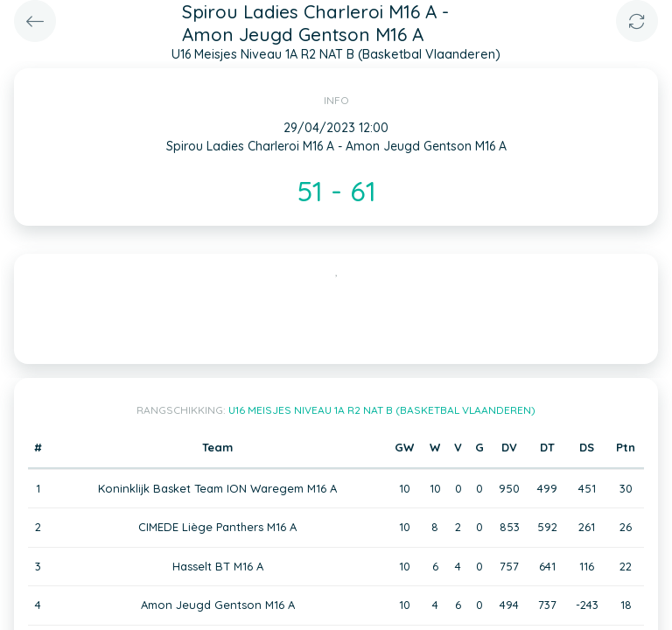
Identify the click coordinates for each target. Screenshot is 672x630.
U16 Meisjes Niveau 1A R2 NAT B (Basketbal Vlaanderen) (382, 410)
